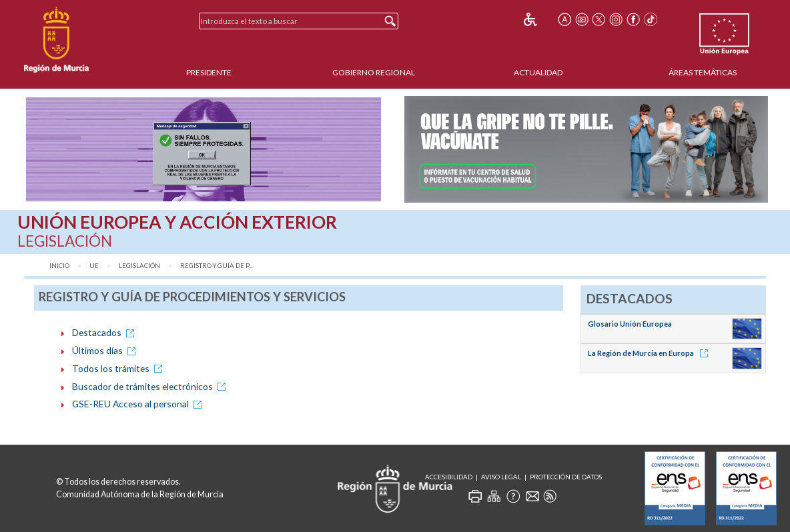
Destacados (105, 332)
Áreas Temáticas (703, 72)
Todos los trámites (119, 368)
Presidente (209, 72)
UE (94, 266)
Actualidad (538, 72)
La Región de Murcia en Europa (650, 353)
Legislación (139, 266)
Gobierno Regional (374, 72)
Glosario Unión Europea (630, 324)
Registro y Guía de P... (217, 266)
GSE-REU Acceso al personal (139, 404)
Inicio (59, 266)
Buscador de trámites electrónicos (151, 386)
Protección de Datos (566, 477)
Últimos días (106, 350)
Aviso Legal (501, 477)
